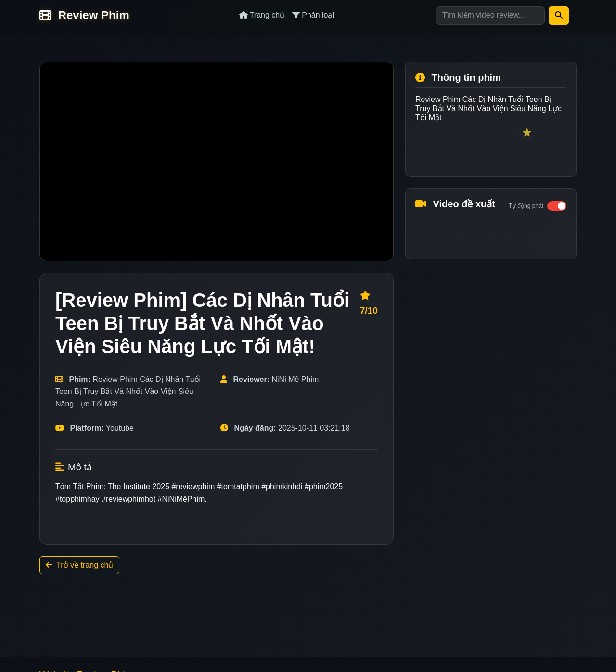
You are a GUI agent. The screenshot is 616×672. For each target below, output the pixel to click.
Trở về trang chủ (79, 565)
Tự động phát (526, 206)
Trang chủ (262, 15)
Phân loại (313, 15)
